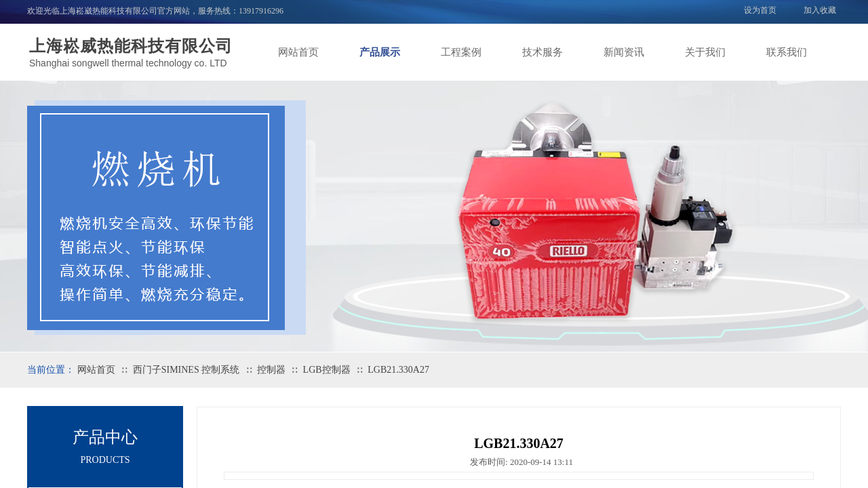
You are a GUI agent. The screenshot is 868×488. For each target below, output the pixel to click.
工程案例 (461, 52)
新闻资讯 (624, 52)
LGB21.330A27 (398, 370)
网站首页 (298, 52)
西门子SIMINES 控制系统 (186, 370)
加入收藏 (820, 10)
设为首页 (760, 10)
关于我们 (705, 52)
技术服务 (542, 52)
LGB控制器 (327, 370)
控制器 (271, 370)
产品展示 (380, 52)
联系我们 (787, 52)
